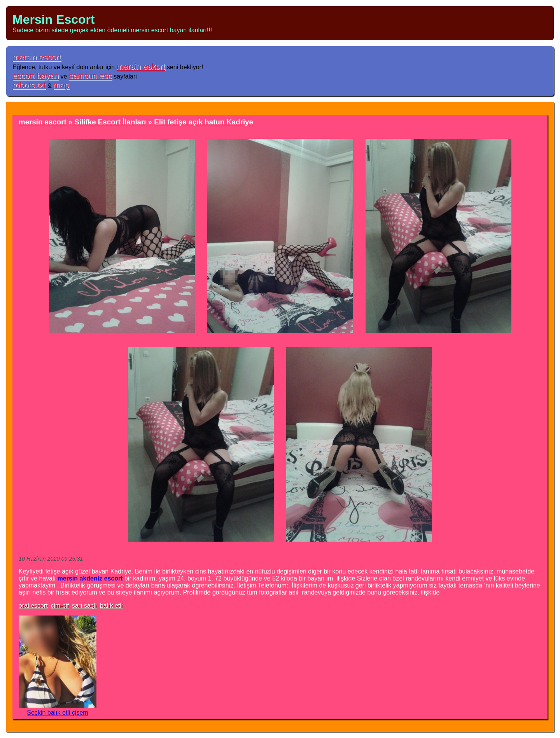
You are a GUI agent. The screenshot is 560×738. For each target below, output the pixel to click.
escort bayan (36, 76)
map (61, 85)
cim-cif (60, 606)
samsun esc (90, 76)
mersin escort (37, 57)
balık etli (111, 606)
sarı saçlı (84, 606)
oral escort (33, 606)
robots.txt (29, 85)
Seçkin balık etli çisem (57, 713)
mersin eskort (141, 66)
